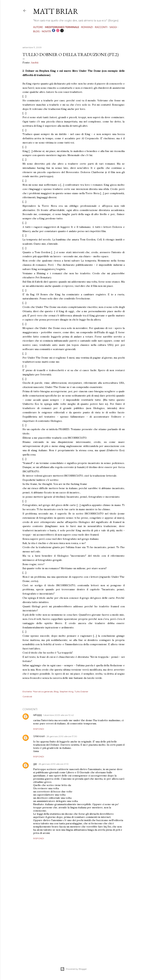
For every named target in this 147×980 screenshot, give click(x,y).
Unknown (39, 736)
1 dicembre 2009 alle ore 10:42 (58, 715)
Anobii (35, 63)
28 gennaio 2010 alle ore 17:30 (62, 736)
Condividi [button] (27, 696)
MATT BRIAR (56, 11)
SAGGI (113, 27)
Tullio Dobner (81, 692)
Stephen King (66, 692)
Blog (56, 692)
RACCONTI (101, 27)
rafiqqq (37, 715)
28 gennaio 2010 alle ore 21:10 (54, 764)
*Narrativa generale (43, 692)
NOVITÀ (46, 31)
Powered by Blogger (74, 969)
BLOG (36, 31)
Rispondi (39, 729)
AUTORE (38, 27)
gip (35, 764)
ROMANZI (87, 27)
